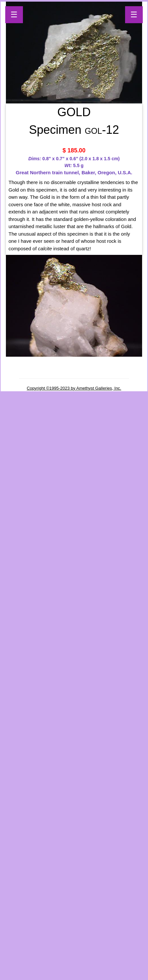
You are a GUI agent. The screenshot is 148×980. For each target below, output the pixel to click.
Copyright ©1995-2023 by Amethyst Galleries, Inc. (74, 388)
